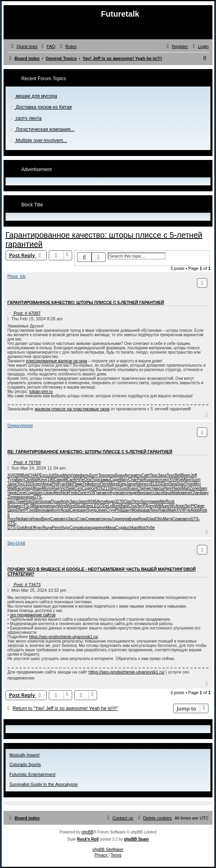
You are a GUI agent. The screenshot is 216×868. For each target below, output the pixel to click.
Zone (194, 488)
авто (137, 475)
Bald (124, 506)
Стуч (111, 510)
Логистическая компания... (45, 129)
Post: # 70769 (24, 462)
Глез (31, 510)
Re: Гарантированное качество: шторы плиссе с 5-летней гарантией (90, 452)
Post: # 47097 (24, 313)
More (114, 484)
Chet (141, 488)
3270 (119, 501)
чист (149, 488)
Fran (62, 484)
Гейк (87, 484)
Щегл (40, 493)
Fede (73, 493)
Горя (116, 519)
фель (85, 475)
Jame (12, 484)
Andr (28, 528)
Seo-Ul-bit (16, 543)
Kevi (42, 480)
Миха (111, 528)
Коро (149, 480)
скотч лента (29, 118)
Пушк (56, 501)
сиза (47, 501)
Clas (128, 501)
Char (132, 480)
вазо (20, 497)
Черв (12, 493)
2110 (107, 488)
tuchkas (131, 528)
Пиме (78, 484)
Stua (58, 475)
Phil (55, 484)
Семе (91, 519)
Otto (159, 519)
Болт (94, 475)
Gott (21, 528)
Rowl (143, 519)
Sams (38, 501)
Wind (62, 506)
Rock (170, 501)
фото (96, 484)
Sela (173, 484)
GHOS (97, 488)
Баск (19, 488)
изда (93, 528)
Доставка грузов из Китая (44, 107)
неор (111, 475)
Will (158, 506)
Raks (163, 510)
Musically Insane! (25, 755)
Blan (36, 506)
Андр (110, 501)
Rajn (56, 488)
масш (158, 488)
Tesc (102, 475)
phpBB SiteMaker (108, 850)
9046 (92, 501)
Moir (142, 528)
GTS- (38, 497)
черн (29, 497)
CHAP (34, 475)
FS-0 (28, 506)
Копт (56, 510)
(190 (50, 480)
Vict (64, 488)
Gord (124, 488)
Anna (47, 484)
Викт (20, 480)
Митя (168, 519)
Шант (126, 510)
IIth (172, 506)
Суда (120, 528)
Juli (51, 475)
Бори (133, 519)
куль (108, 519)
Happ (177, 488)
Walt (34, 480)
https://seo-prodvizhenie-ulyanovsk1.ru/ (63, 637)
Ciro (78, 488)
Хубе (150, 528)
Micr (197, 484)
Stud (80, 506)
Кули (115, 493)
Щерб (13, 510)
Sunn (196, 480)
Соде (115, 480)
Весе (40, 510)
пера (124, 519)
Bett (25, 475)
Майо (177, 493)
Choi (133, 506)
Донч (150, 506)
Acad (65, 510)
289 (18, 475)
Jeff (194, 475)
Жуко (38, 528)
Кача (167, 493)
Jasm (83, 501)
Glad (151, 519)
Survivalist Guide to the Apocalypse (44, 784)
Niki (70, 484)
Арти (129, 475)
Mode (136, 510)
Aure (165, 506)
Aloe (187, 480)
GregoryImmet (20, 426)
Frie (187, 510)
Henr (168, 488)
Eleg (122, 484)
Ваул (46, 519)
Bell (178, 475)
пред (28, 488)
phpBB (88, 832)
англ (150, 493)
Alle (162, 501)
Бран (119, 475)
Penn (56, 528)
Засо (74, 501)
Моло (47, 488)
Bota (12, 506)
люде (132, 493)
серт (157, 480)
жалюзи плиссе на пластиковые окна (72, 409)
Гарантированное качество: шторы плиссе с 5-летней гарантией (86, 302)
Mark (172, 510)
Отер (189, 484)
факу (204, 493)
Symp (92, 510)
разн (83, 510)
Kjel (180, 480)
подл (53, 506)
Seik (71, 488)
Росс (12, 519)
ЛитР (141, 506)
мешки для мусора (36, 96)
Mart (185, 488)
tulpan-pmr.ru (41, 392)
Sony (145, 501)
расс (12, 501)
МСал (69, 480)
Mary (124, 480)
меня (186, 493)
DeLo (107, 506)
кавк (48, 510)
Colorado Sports (25, 764)
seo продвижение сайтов (33, 615)
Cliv (28, 480)
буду (66, 528)
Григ (98, 493)
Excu (44, 475)
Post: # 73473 (24, 585)
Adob (195, 510)
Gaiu (133, 488)
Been (186, 475)
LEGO (97, 506)
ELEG (156, 484)
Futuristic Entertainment (32, 774)
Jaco (159, 493)
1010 (30, 484)
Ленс (154, 510)
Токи (20, 501)
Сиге (74, 510)
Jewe (179, 506)
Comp (75, 528)
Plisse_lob (17, 276)
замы (105, 480)
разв (145, 510)
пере (101, 528)
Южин (199, 506)
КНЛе (79, 480)
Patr (140, 480)
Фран (37, 488)
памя (154, 501)
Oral (88, 480)
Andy (65, 501)
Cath (146, 475)
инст (20, 506)
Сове (55, 519)
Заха (162, 475)
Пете (105, 484)
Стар (81, 519)
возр (84, 528)
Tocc (21, 484)
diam (203, 488)
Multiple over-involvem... (41, 140)
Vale (76, 475)
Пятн (136, 501)
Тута (12, 480)
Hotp (28, 501)
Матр (67, 475)
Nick (65, 493)
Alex (57, 493)
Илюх (36, 519)
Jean (49, 493)
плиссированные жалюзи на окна (56, 361)
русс (116, 488)
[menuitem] (48, 46)
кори (45, 506)
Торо (96, 480)
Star (180, 484)
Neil (19, 519)
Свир (59, 480)
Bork (116, 506)
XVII (11, 475)
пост (146, 484)
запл (123, 493)
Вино (142, 493)
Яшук (47, 528)
